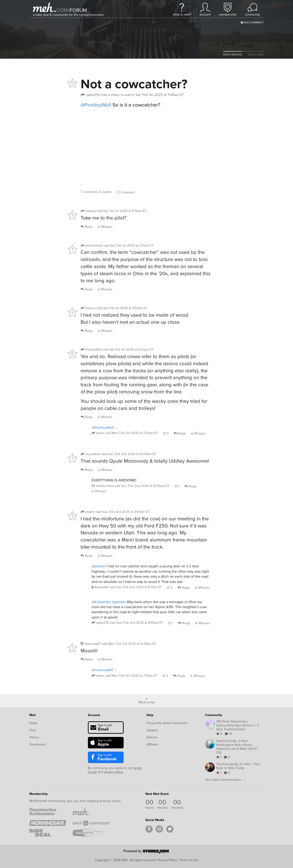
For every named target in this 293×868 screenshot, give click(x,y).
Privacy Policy (167, 860)
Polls (33, 730)
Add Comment (252, 22)
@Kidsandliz (101, 602)
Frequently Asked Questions (167, 723)
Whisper (105, 227)
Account (94, 715)
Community (214, 715)
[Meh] (44, 7)
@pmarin (99, 566)
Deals (33, 723)
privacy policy (113, 772)
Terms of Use (189, 860)
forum (78, 10)
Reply (87, 227)
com (62, 10)
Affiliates (152, 744)
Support (152, 730)
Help (150, 715)
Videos (34, 737)
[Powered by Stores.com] (146, 852)
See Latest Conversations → (225, 780)
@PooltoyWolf (96, 105)
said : (122, 211)
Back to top (147, 702)
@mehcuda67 (102, 670)
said (131, 433)
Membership (38, 794)
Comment (126, 192)
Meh (33, 715)
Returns (152, 737)
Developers (38, 744)
